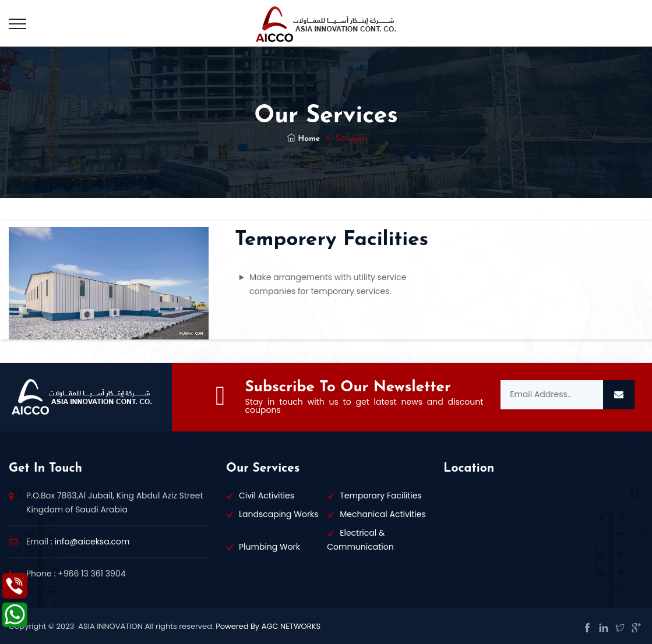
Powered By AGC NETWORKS (267, 626)
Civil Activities (267, 496)
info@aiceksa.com (92, 542)
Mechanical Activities (383, 514)
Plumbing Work (269, 547)
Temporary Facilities (381, 496)
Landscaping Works (279, 514)
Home (304, 139)
